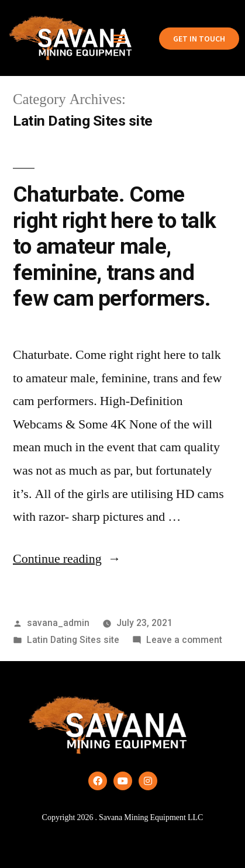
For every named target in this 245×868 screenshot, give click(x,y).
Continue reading (67, 559)
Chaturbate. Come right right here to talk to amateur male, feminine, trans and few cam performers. (114, 246)
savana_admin (58, 623)
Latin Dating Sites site (73, 640)
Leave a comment (184, 640)
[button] (119, 38)
